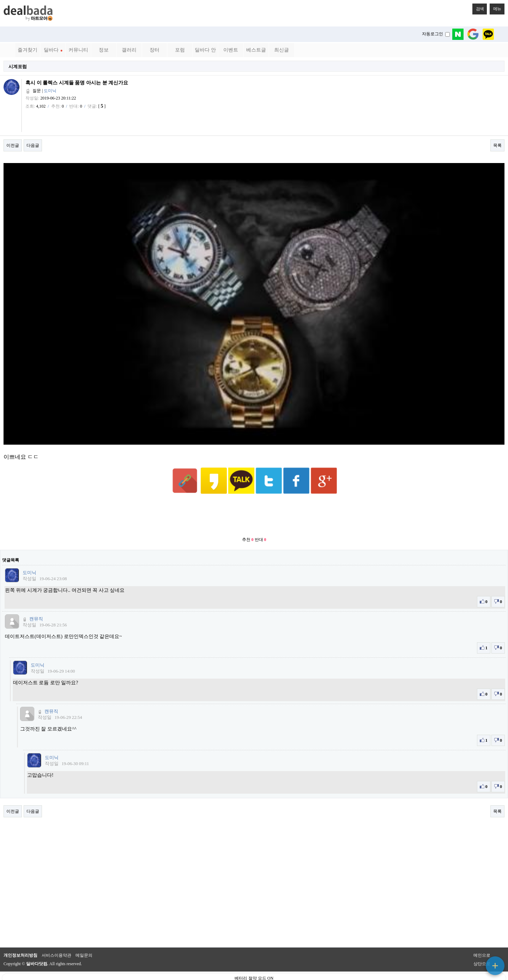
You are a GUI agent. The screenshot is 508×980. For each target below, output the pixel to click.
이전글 (13, 145)
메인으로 (482, 938)
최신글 (282, 50)
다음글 (33, 145)
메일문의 (84, 938)
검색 (478, 7)
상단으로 (482, 946)
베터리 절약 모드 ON (254, 961)
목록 (497, 145)
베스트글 (256, 50)
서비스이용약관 (56, 938)
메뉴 (495, 7)
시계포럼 (18, 67)
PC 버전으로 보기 (254, 973)
